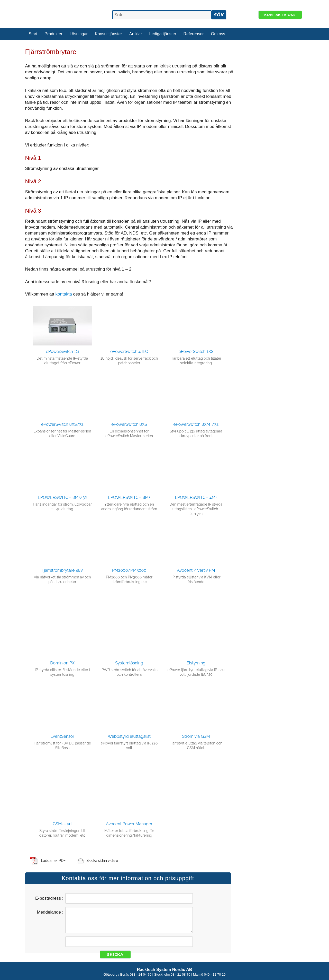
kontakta (64, 294)
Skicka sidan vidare (102, 861)
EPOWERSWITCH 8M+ (129, 497)
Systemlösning (129, 663)
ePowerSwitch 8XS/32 (62, 424)
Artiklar (136, 34)
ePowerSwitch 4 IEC (129, 352)
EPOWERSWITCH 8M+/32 (62, 497)
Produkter (53, 34)
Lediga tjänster (163, 34)
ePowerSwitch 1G (62, 352)
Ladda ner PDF (53, 861)
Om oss (218, 34)
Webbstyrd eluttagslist (129, 736)
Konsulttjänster (108, 34)
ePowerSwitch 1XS (196, 352)
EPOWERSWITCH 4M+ (196, 497)
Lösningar (79, 34)
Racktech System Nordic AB (165, 970)
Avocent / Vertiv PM (196, 570)
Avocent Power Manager (129, 824)
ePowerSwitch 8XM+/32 (196, 424)
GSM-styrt (62, 824)
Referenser (194, 34)
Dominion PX (62, 663)
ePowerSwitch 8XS (129, 424)
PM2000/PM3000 (129, 570)
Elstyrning (196, 663)
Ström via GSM (196, 736)
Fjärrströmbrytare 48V (62, 570)
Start (33, 34)
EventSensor (62, 736)
